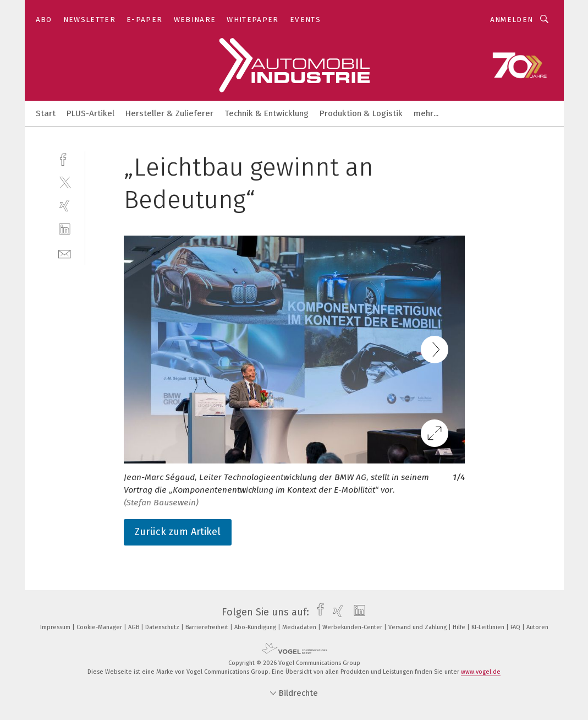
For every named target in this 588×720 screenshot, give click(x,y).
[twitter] (65, 182)
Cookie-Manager (100, 627)
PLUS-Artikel (90, 113)
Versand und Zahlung (418, 627)
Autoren (537, 627)
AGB (134, 627)
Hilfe (460, 627)
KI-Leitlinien (489, 627)
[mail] (65, 253)
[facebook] (65, 158)
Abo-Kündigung (256, 627)
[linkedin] (65, 229)
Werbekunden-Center (353, 627)
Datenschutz (163, 627)
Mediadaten (300, 627)
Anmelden (512, 20)
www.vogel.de (481, 672)
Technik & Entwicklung (266, 113)
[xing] (65, 206)
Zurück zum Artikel (178, 532)
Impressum (56, 627)
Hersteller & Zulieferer (169, 113)
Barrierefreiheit (208, 627)
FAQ (516, 627)
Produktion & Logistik (361, 113)
